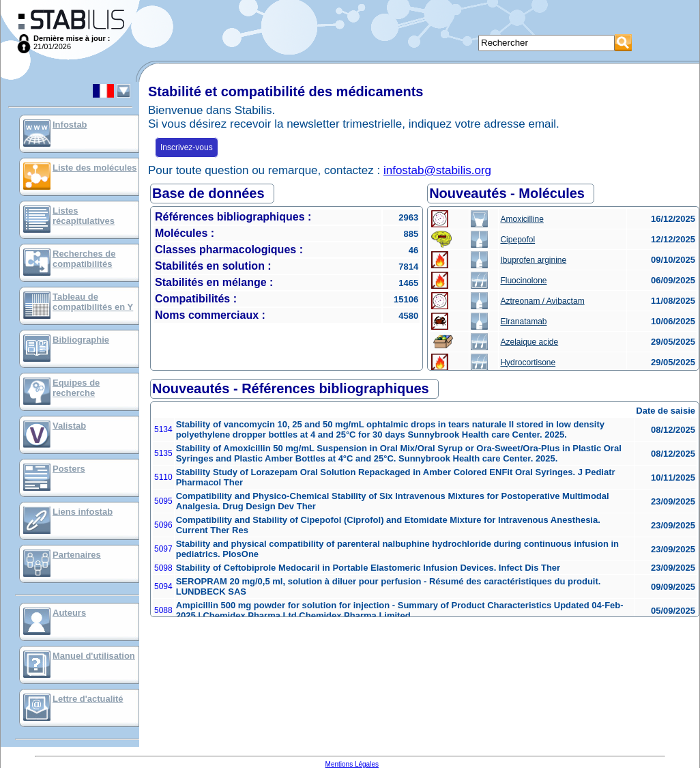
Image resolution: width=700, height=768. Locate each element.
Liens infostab (83, 512)
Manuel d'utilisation (94, 656)
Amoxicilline (522, 219)
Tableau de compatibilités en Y (93, 302)
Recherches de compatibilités (84, 259)
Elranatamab (523, 322)
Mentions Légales (352, 764)
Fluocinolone (523, 281)
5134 (163, 429)
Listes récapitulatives (84, 216)
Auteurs (69, 613)
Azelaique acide (529, 342)
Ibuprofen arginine (533, 260)
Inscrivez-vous (187, 147)
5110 (163, 477)
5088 (163, 610)
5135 (163, 453)
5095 (163, 501)
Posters (69, 469)
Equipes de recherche (76, 388)
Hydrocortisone (528, 362)
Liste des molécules (95, 168)
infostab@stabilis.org (437, 170)
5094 (163, 586)
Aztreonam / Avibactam (542, 301)
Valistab (69, 426)
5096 (163, 525)
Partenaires (77, 555)
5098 (163, 568)
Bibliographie (81, 340)
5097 (163, 549)
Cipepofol (517, 240)
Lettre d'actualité (88, 699)
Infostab (70, 125)
